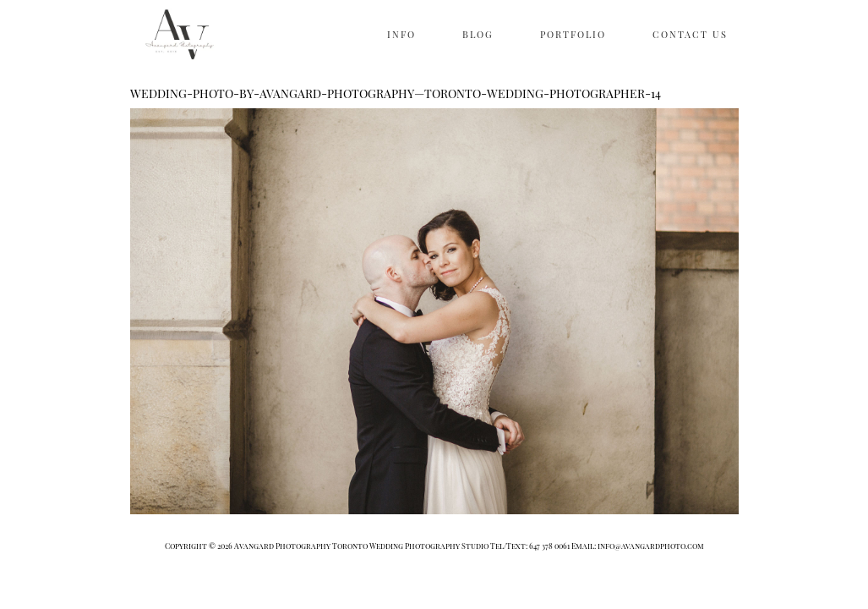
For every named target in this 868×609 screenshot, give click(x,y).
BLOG (478, 34)
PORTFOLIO (573, 34)
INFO (401, 34)
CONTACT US (690, 34)
